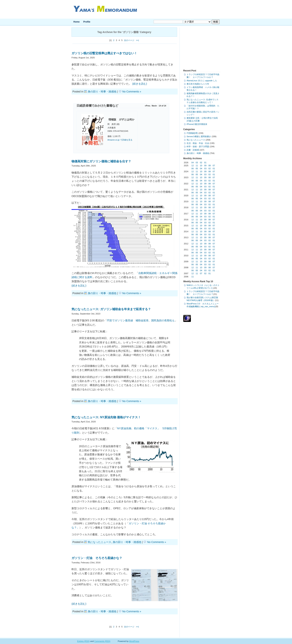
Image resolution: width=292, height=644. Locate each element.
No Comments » (132, 92)
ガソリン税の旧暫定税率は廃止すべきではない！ (104, 53)
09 (205, 166)
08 (210, 166)
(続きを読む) (140, 84)
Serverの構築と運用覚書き (199, 136)
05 (197, 169)
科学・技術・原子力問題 (198, 147)
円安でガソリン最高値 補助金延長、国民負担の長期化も (141, 320)
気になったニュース (99, 542)
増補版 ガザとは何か (121, 119)
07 (214, 166)
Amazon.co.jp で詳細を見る (120, 140)
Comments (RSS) (102, 641)
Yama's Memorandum (105, 9)
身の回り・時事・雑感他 (102, 92)
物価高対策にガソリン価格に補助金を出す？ (101, 161)
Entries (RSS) (84, 641)
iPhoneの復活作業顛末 (197, 124)
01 (205, 163)
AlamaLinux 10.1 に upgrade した (202, 81)
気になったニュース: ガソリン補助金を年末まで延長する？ (111, 309)
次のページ (129, 40)
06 (193, 169)
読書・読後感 (193, 150)
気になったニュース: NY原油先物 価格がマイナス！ (106, 417)
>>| (137, 40)
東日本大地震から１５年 (198, 84)
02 (201, 163)
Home (76, 22)
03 (197, 163)
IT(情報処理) (192, 133)
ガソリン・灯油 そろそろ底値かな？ (97, 558)
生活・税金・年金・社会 (198, 143)
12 (193, 166)
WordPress (134, 641)
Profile (87, 22)
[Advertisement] (202, 50)
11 (197, 166)
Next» (154, 106)
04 (193, 163)
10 (201, 166)
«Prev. (148, 106)
